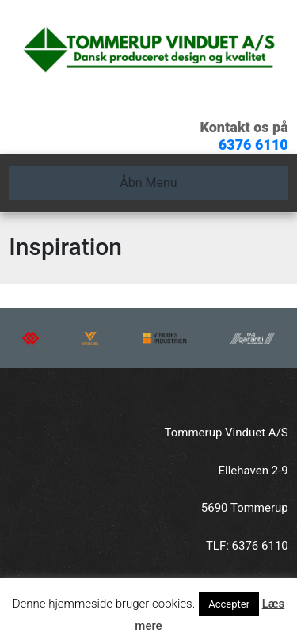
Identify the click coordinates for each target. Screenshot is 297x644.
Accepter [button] (229, 604)
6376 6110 (253, 145)
